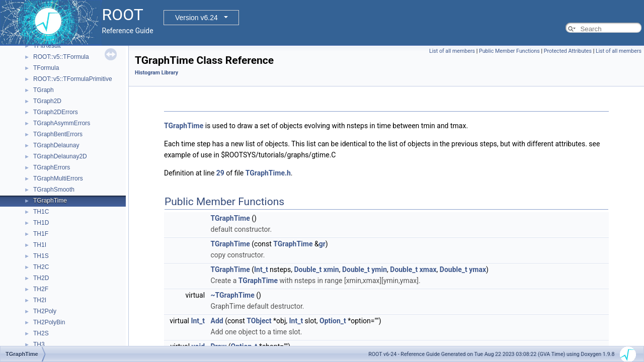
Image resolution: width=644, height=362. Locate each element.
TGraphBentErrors (58, 134)
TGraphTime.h (268, 173)
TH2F (41, 289)
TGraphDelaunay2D (60, 156)
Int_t (261, 269)
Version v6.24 (196, 18)
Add (217, 321)
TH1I (40, 245)
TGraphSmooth (54, 190)
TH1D (41, 223)
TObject (259, 321)
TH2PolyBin (49, 322)
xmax (428, 269)
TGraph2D (47, 101)
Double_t (308, 269)
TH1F (41, 234)
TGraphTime (50, 201)
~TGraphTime (233, 295)
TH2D (41, 278)
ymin (379, 269)
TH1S (41, 256)
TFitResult (47, 46)
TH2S (41, 333)
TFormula (46, 68)
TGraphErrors (52, 167)
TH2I (40, 300)
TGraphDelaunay (56, 145)
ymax (477, 269)
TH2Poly (45, 311)
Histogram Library (156, 73)
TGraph (44, 90)
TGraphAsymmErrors (62, 123)
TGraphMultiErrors (58, 178)
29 (220, 173)
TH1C (41, 212)
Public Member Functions (509, 51)
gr (322, 244)
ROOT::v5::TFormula (61, 57)
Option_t (333, 321)
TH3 (39, 344)
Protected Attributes (568, 51)
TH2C (41, 267)
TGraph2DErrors (56, 112)
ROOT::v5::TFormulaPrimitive (73, 79)
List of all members (452, 51)
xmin (331, 269)
